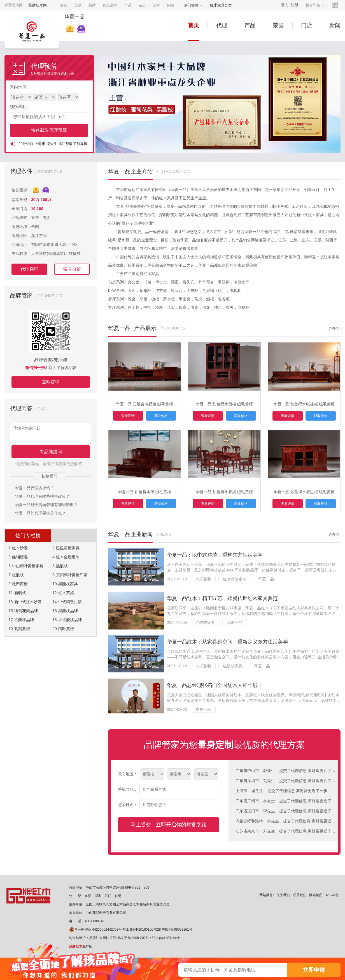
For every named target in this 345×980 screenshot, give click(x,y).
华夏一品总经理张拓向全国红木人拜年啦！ (215, 685)
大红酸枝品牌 (70, 620)
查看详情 (128, 416)
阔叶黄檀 (66, 629)
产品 (128, 5)
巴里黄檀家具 (68, 548)
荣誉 (278, 25)
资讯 (78, 5)
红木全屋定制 (68, 557)
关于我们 (283, 895)
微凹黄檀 (20, 584)
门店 (307, 25)
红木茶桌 (66, 593)
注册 (295, 5)
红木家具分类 (223, 5)
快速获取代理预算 (49, 130)
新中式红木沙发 (28, 602)
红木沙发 (20, 548)
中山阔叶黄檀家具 (28, 566)
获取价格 (161, 416)
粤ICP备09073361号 (177, 930)
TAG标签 (332, 895)
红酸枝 (18, 575)
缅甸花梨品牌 (26, 611)
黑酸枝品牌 (68, 611)
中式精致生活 (70, 602)
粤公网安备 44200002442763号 (95, 930)
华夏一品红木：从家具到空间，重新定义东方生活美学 (227, 642)
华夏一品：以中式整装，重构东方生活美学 (215, 555)
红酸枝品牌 (24, 620)
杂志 (142, 5)
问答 (171, 5)
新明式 (20, 593)
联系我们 (300, 895)
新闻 (335, 25)
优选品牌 (110, 5)
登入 (285, 5)
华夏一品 (266, 579)
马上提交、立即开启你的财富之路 (169, 825)
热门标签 (193, 5)
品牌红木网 (40, 5)
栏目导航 (315, 5)
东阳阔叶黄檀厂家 (72, 575)
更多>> (334, 328)
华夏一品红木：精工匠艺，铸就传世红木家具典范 (222, 598)
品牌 (92, 5)
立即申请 (314, 970)
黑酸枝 (62, 566)
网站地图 (316, 895)
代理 (222, 25)
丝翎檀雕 (20, 557)
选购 (157, 5)
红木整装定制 (235, 579)
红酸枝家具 (205, 622)
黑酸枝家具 (68, 584)
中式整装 (203, 579)
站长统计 (173, 938)
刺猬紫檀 (22, 629)
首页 (64, 5)
